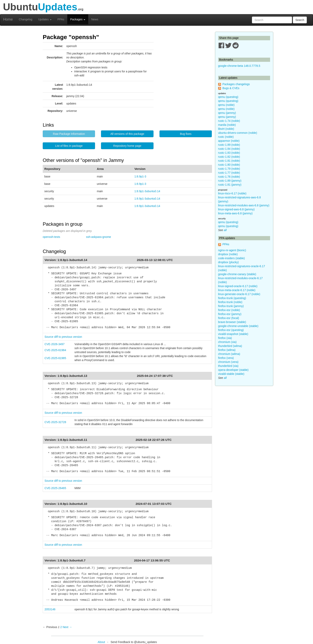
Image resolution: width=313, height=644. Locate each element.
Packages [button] (78, 19)
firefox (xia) (225, 338)
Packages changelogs (236, 84)
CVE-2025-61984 (55, 350)
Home (8, 19)
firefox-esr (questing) (231, 330)
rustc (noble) (226, 137)
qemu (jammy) (227, 113)
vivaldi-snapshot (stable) (233, 334)
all (225, 230)
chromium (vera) (228, 362)
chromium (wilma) (229, 354)
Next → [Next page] (67, 627)
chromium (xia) (227, 342)
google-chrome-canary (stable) (237, 274)
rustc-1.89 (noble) (229, 145)
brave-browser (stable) (232, 322)
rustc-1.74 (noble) (229, 121)
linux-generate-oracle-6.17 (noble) (239, 294)
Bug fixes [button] (186, 134)
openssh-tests (51, 237)
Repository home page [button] (127, 146)
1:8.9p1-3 (140, 176)
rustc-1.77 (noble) (229, 173)
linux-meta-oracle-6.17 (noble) (237, 290)
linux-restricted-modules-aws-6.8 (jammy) (244, 205)
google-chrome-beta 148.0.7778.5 (239, 66)
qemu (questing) (228, 97)
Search (300, 20)
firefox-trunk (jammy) (231, 306)
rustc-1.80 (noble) (229, 165)
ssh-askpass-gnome (99, 237)
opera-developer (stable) (233, 370)
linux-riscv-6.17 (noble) (232, 193)
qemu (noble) (226, 105)
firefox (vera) (226, 358)
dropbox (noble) (228, 254)
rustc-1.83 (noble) (229, 153)
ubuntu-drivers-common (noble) (238, 133)
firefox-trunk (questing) (232, 298)
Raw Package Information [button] (69, 134)
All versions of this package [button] (127, 134)
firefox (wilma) (227, 350)
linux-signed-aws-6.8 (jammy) (236, 209)
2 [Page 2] (61, 627)
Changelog (26, 19)
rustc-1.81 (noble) (229, 161)
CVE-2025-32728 (55, 422)
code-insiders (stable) (232, 258)
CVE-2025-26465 (55, 488)
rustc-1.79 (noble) (229, 169)
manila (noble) (227, 125)
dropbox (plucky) (229, 262)
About (101, 642)
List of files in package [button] (69, 146)
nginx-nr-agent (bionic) (232, 250)
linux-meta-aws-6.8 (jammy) (235, 213)
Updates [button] (45, 19)
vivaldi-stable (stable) (231, 374)
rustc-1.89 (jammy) (230, 181)
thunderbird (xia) (228, 366)
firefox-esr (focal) (229, 318)
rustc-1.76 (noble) (229, 177)
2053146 (50, 609)
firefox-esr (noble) (229, 310)
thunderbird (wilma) (230, 346)
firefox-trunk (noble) (230, 302)
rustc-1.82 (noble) (229, 157)
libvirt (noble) (226, 129)
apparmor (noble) (229, 141)
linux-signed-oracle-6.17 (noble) (238, 286)
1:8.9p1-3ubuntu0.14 (147, 191)
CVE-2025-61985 (55, 358)
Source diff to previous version (63, 337)
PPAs (61, 19)
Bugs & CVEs (231, 88)
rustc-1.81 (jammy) (230, 185)
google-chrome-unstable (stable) (238, 326)
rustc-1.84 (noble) (229, 149)
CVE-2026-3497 (54, 344)
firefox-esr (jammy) (230, 314)
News (95, 19)
